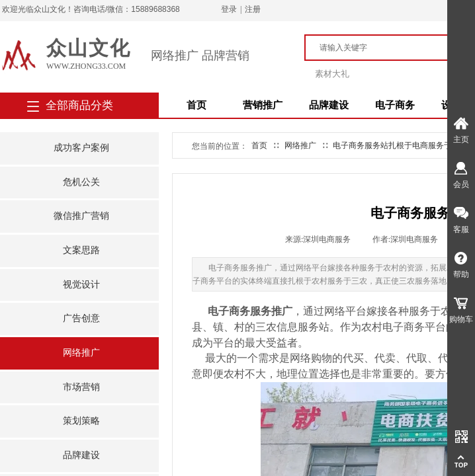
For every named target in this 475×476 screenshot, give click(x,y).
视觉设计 (81, 285)
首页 (196, 105)
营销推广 (263, 105)
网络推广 (81, 353)
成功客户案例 (81, 148)
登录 (229, 9)
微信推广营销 (81, 216)
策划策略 (81, 421)
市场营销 (81, 387)
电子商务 (395, 105)
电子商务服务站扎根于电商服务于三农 (400, 145)
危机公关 (81, 182)
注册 (253, 9)
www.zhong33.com (86, 66)
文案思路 (81, 250)
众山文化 (89, 48)
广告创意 (81, 318)
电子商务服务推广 (250, 311)
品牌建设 (329, 105)
